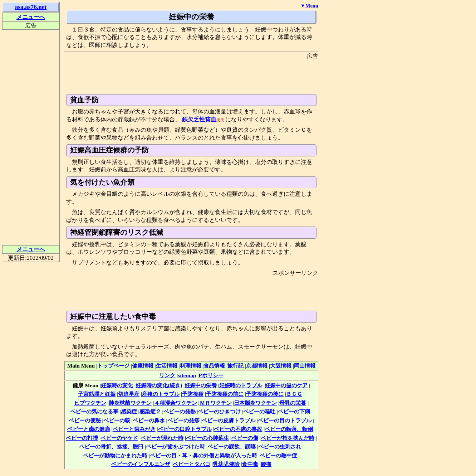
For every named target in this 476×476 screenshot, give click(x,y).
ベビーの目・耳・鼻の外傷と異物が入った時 (203, 455)
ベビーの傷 (245, 438)
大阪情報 (281, 366)
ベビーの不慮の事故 (238, 429)
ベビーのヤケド (119, 438)
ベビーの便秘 (85, 420)
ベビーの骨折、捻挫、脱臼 (111, 446)
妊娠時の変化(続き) (159, 385)
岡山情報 (305, 366)
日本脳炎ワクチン (255, 403)
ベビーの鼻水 (149, 420)
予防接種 (193, 394)
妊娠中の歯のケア (286, 385)
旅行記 (235, 366)
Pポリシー (211, 375)
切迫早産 (129, 394)
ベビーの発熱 (180, 411)
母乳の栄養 (293, 403)
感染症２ (150, 411)
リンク (167, 375)
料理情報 (191, 366)
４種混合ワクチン (176, 403)
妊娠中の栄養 (201, 385)
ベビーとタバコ (192, 464)
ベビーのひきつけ (219, 411)
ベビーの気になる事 (94, 411)
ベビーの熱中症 (278, 455)
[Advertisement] (195, 76)
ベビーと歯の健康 (89, 429)
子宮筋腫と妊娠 (97, 394)
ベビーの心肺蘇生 (207, 438)
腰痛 (266, 464)
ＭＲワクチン (216, 403)
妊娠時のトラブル (241, 385)
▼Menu (309, 6)
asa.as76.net (31, 7)
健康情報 (143, 366)
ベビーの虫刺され (280, 446)
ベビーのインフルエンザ (141, 464)
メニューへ (31, 17)
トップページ (113, 366)
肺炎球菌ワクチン (130, 403)
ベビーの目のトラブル (285, 420)
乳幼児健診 (226, 464)
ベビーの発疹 (183, 420)
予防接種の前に (225, 394)
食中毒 (250, 464)
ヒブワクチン (90, 403)
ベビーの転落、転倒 (289, 429)
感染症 (129, 411)
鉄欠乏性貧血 (199, 119)
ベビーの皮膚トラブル (229, 420)
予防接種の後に (265, 394)
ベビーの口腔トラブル (185, 429)
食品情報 (214, 366)
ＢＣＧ (294, 394)
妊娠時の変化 (117, 385)
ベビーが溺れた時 (162, 438)
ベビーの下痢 (294, 411)
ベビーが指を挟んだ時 (288, 438)
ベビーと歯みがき (134, 429)
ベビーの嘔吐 (259, 411)
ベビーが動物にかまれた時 (115, 455)
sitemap (187, 375)
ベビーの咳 (117, 420)
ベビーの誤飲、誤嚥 (232, 446)
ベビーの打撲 (82, 438)
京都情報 (257, 366)
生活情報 (167, 366)
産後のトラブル (161, 394)
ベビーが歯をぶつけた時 (175, 446)
